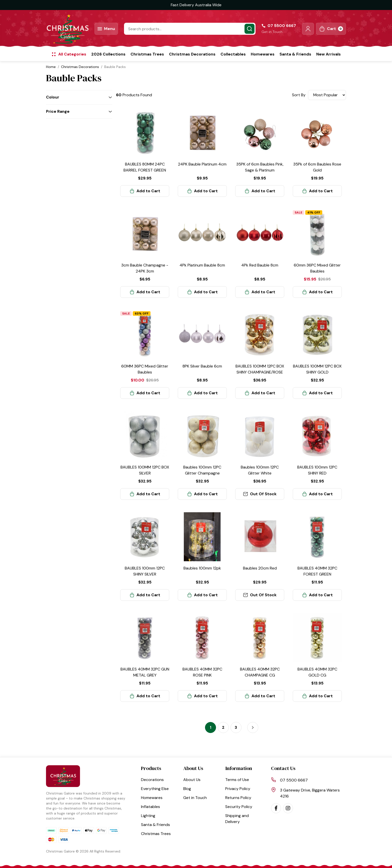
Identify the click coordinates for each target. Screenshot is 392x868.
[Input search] (190, 29)
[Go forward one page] (253, 727)
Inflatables (150, 807)
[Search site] (249, 29)
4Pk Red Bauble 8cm (260, 265)
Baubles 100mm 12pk (202, 568)
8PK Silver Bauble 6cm (202, 366)
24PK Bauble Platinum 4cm (202, 164)
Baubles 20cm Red (260, 568)
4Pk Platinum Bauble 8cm (202, 265)
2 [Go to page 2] (223, 727)
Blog (187, 789)
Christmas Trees (147, 54)
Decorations (152, 780)
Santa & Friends (295, 54)
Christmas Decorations (192, 54)
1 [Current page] (210, 727)
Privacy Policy (238, 789)
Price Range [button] (58, 111)
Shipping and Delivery (237, 819)
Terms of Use (237, 780)
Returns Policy (238, 798)
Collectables (233, 54)
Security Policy (239, 807)
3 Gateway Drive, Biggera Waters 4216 (310, 793)
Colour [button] (53, 97)
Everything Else (155, 789)
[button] (308, 29)
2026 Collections (108, 54)
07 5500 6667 (294, 780)
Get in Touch (272, 32)
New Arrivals (328, 54)
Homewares (263, 54)
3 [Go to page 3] (236, 727)
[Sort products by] (327, 95)
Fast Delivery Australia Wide (196, 5)
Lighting (148, 816)
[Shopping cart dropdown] (331, 29)
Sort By (299, 95)
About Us (192, 780)
